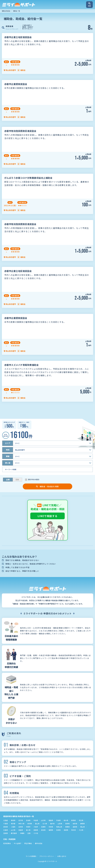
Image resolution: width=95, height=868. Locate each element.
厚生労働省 (28, 843)
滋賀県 (21, 827)
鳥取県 (67, 827)
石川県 (45, 824)
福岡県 (51, 830)
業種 (8, 456)
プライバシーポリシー (47, 856)
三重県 (13, 827)
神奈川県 (21, 824)
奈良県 (51, 827)
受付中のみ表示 (34, 480)
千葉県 (6, 824)
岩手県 (21, 820)
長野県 (67, 824)
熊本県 (73, 830)
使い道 (8, 463)
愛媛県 (36, 830)
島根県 (75, 827)
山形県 (43, 820)
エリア (8, 443)
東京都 (13, 824)
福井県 (52, 824)
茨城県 (58, 820)
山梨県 (60, 824)
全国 (29, 833)
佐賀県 (58, 830)
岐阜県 (75, 824)
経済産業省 (7, 843)
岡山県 (83, 827)
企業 (8, 480)
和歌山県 (59, 827)
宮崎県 (6, 833)
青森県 (13, 820)
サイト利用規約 (31, 856)
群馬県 (73, 820)
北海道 (6, 820)
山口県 (13, 830)
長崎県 (66, 830)
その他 (36, 833)
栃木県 (66, 820)
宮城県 (28, 820)
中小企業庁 (18, 843)
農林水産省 (39, 843)
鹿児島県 (14, 833)
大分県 (81, 830)
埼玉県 (81, 820)
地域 (8, 450)
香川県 (28, 830)
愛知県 (6, 827)
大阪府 (36, 827)
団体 (17, 480)
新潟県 (30, 824)
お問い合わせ (62, 856)
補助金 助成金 (6, 11)
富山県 (37, 824)
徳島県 (21, 830)
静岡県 (83, 824)
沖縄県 (22, 833)
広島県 (6, 830)
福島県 (51, 820)
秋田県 (36, 820)
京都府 (28, 827)
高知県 (43, 830)
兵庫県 (43, 827)
